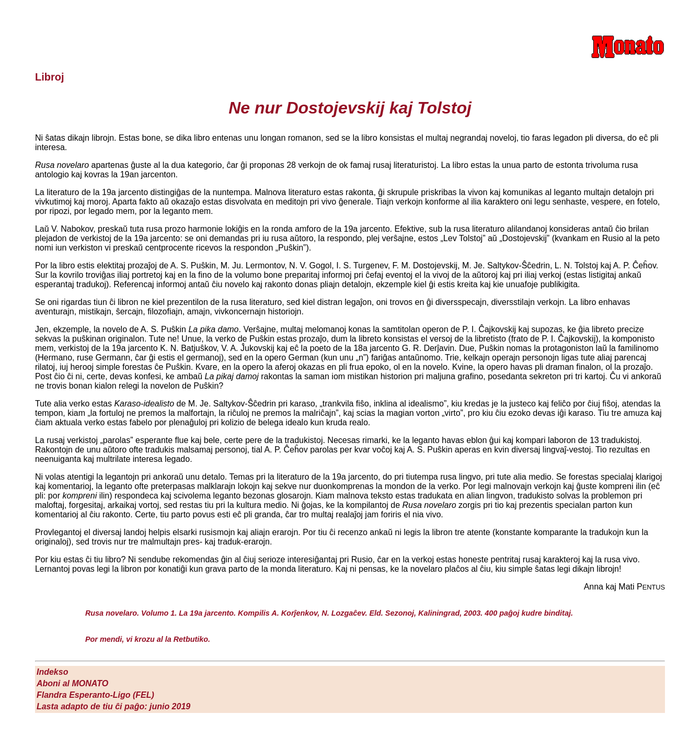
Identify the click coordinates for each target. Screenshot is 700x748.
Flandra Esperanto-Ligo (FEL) (95, 695)
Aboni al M (72, 683)
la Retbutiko (187, 639)
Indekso (52, 672)
